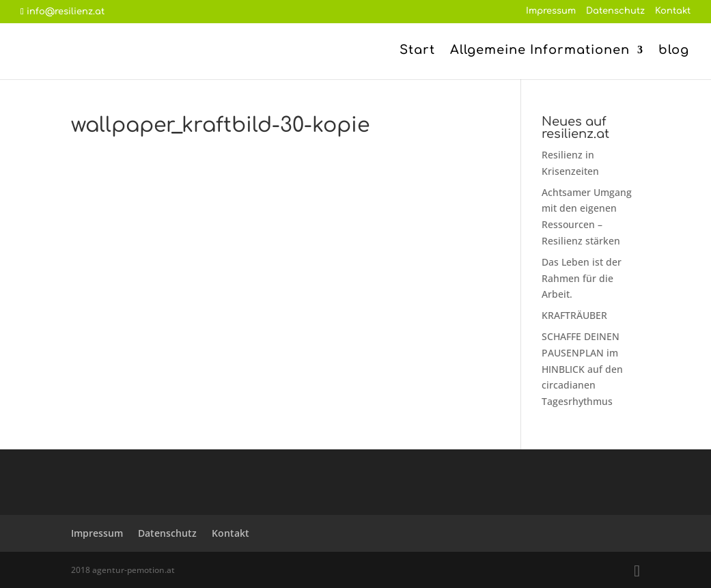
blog (674, 51)
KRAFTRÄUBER (574, 315)
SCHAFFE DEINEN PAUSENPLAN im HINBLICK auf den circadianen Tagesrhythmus (582, 369)
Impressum (551, 11)
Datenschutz (615, 11)
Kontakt (673, 11)
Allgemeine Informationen (540, 51)
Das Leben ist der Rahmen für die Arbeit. (582, 278)
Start (417, 51)
